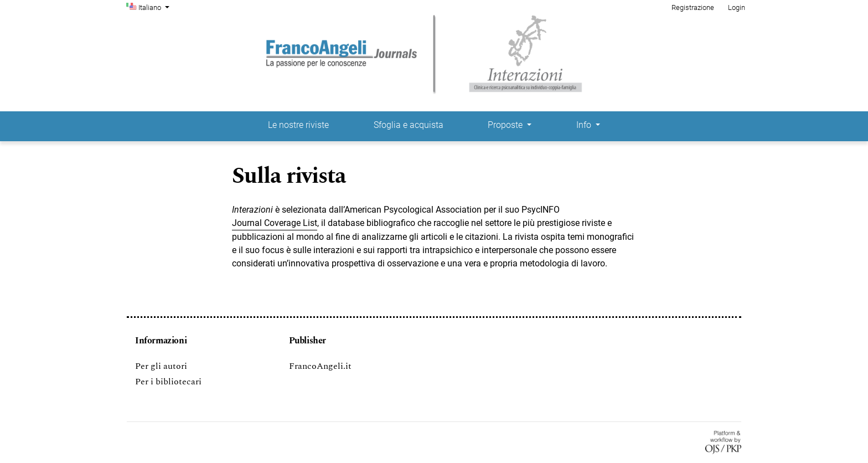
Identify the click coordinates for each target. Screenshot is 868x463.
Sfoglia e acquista (409, 125)
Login (737, 7)
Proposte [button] (506, 125)
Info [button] (585, 125)
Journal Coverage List (275, 223)
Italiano (155, 7)
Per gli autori (161, 366)
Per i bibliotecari (168, 382)
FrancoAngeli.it (320, 366)
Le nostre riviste (298, 125)
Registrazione (693, 7)
